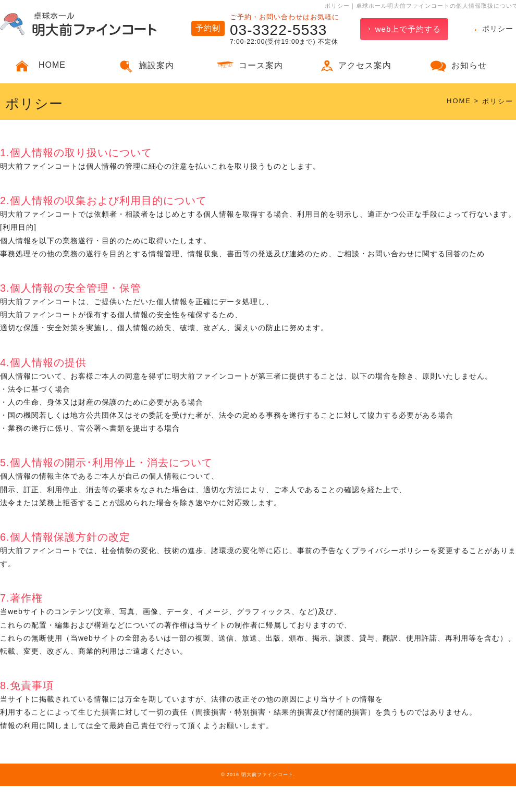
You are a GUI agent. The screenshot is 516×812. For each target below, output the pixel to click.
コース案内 (261, 65)
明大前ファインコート (267, 774)
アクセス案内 (365, 65)
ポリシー (498, 29)
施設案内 (156, 65)
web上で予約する (408, 29)
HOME (52, 65)
